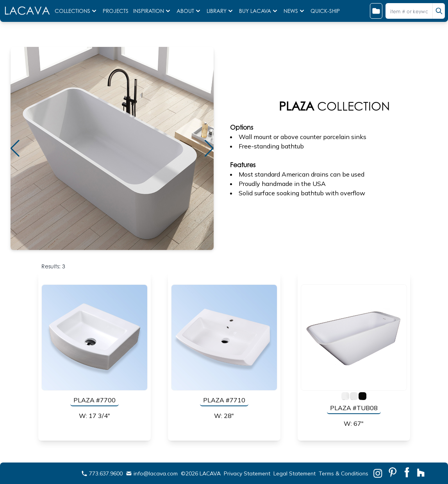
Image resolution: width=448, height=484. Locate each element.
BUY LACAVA (259, 11)
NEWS (295, 11)
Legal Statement (295, 473)
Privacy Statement (247, 473)
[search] (439, 11)
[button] (209, 148)
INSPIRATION (153, 11)
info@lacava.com (152, 473)
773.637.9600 (102, 473)
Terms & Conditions (344, 473)
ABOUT (189, 11)
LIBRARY (220, 11)
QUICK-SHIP (325, 11)
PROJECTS (116, 11)
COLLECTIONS (76, 11)
